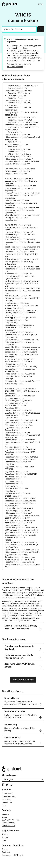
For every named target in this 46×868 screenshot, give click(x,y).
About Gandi (7, 793)
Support (5, 837)
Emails (4, 817)
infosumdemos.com (15, 39)
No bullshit (6, 799)
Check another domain (23, 680)
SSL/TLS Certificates (11, 820)
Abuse (5, 849)
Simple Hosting (8, 823)
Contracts (6, 852)
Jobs (4, 805)
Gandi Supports (8, 796)
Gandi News (7, 802)
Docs (4, 840)
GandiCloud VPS (9, 826)
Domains (5, 814)
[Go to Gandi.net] (10, 4)
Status (5, 834)
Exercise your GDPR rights (13, 855)
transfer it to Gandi (20, 48)
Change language (10, 775)
